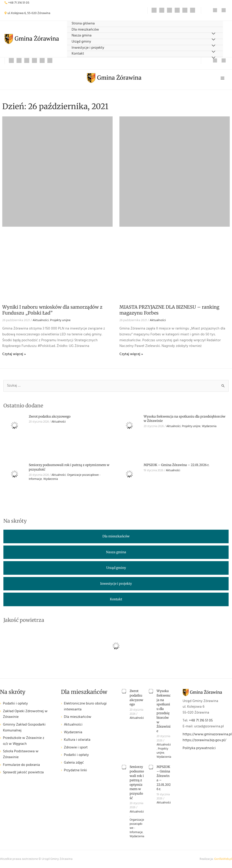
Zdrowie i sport (76, 748)
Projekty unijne (60, 320)
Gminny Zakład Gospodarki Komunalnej (24, 728)
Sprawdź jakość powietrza (23, 773)
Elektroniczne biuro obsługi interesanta (85, 707)
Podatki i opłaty (15, 704)
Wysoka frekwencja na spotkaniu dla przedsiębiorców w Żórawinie (164, 711)
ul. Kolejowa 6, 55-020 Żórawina (29, 13)
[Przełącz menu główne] (222, 78)
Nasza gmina (82, 36)
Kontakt (78, 54)
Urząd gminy (81, 42)
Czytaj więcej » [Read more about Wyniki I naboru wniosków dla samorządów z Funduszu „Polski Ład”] (14, 354)
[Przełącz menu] (213, 58)
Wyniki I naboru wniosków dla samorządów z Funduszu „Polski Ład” (52, 310)
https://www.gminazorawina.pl (207, 734)
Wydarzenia (209, 426)
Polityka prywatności (199, 748)
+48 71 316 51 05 (19, 3)
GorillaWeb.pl (223, 859)
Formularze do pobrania (21, 765)
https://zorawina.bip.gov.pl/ (204, 740)
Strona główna (83, 24)
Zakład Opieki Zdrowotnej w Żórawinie (25, 714)
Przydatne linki (75, 771)
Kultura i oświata (77, 740)
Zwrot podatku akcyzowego (50, 416)
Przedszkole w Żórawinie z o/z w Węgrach (24, 741)
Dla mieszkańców (85, 30)
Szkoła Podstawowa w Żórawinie (21, 754)
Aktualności (41, 320)
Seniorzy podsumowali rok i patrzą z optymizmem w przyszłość (137, 782)
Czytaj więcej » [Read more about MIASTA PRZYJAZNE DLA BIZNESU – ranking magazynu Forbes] (131, 354)
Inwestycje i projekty (88, 48)
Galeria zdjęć (74, 763)
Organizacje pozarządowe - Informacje (137, 826)
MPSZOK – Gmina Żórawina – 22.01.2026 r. (176, 465)
